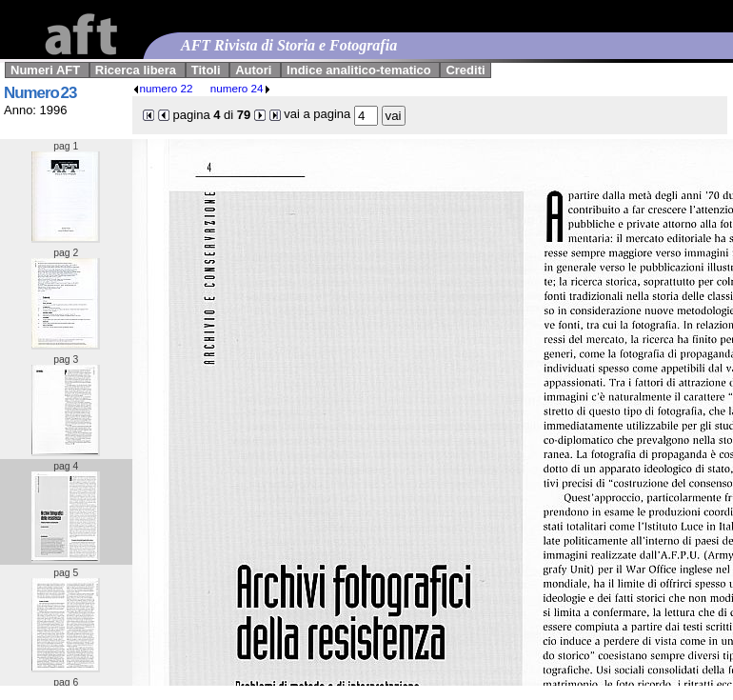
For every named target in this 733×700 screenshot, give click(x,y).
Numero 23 (40, 93)
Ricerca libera (136, 70)
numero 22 (163, 88)
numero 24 (241, 88)
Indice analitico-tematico (359, 70)
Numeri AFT (45, 70)
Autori (253, 70)
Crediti (465, 70)
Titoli (206, 70)
